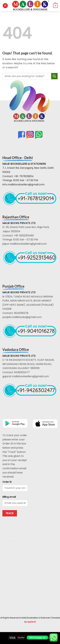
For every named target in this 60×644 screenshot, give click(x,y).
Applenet (31, 622)
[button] (5, 6)
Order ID (7, 482)
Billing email (9, 497)
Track (10, 513)
